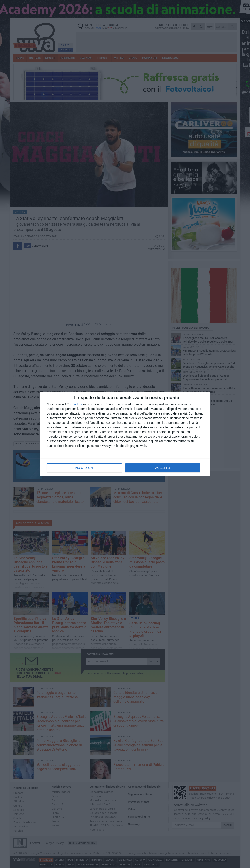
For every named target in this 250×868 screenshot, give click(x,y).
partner (77, 404)
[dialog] (125, 434)
